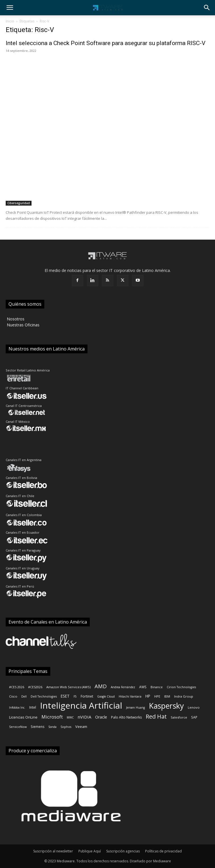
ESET (65, 696)
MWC (70, 717)
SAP (194, 717)
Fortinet (87, 696)
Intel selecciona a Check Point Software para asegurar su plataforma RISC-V (106, 43)
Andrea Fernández (123, 687)
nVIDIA (84, 717)
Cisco (13, 696)
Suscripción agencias (123, 851)
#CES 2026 (17, 687)
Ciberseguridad (19, 203)
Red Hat (156, 716)
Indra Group (184, 696)
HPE (157, 696)
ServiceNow (18, 727)
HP (148, 696)
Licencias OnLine (23, 717)
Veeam (81, 726)
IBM (167, 696)
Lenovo (194, 707)
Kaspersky (166, 706)
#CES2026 (35, 687)
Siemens (37, 727)
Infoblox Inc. (17, 708)
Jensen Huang (135, 708)
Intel (33, 707)
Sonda (52, 727)
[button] (10, 8)
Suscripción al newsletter (53, 851)
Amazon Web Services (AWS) (68, 687)
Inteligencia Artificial (81, 705)
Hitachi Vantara (130, 696)
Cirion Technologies (181, 687)
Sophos (66, 727)
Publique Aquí (90, 851)
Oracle (101, 717)
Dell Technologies (44, 696)
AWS (143, 687)
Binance (157, 687)
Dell (24, 696)
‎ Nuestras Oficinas (23, 325)
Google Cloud (106, 696)
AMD (101, 686)
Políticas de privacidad (163, 851)
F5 (75, 696)
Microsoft (52, 717)
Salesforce (179, 717)
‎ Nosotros (15, 319)
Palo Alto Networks (126, 717)
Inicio (10, 21)
